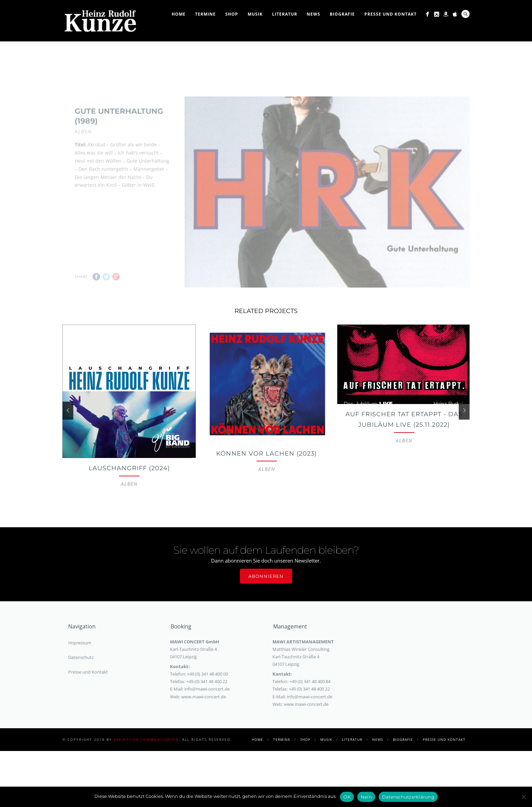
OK (347, 797)
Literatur (285, 14)
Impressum (80, 670)
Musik (255, 14)
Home (179, 14)
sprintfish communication (146, 767)
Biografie (342, 14)
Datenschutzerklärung (408, 797)
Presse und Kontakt (391, 14)
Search (465, 14)
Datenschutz (81, 685)
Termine (205, 14)
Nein (366, 797)
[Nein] (524, 797)
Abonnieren (266, 604)
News (313, 14)
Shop (232, 14)
